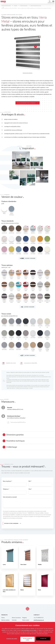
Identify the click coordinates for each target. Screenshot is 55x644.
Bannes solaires (5, 620)
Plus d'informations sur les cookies (29, 630)
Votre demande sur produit (10, 497)
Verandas (14, 620)
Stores (3, 618)
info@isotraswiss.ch (39, 620)
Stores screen (26, 620)
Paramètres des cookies (12, 639)
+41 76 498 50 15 (39, 618)
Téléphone (6, 489)
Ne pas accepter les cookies (27, 639)
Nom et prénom (7, 481)
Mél (30, 481)
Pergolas (24, 618)
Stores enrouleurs (16, 618)
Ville (30, 489)
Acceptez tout (43, 639)
